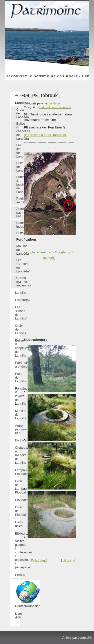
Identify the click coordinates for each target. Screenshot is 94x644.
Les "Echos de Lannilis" (17, 313)
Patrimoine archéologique (18, 200)
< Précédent (37, 560)
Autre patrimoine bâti (18, 212)
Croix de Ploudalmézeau (17, 511)
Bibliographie (17, 533)
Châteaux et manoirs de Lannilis (17, 455)
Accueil (17, 95)
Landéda (17, 103)
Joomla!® (85, 638)
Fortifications (18, 239)
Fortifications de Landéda (55, 107)
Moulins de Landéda (18, 250)
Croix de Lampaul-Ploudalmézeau (17, 487)
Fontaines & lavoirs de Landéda (18, 184)
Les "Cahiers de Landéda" (18, 266)
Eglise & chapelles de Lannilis (17, 348)
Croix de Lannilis (17, 329)
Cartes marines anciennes (18, 282)
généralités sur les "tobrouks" (45, 135)
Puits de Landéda (18, 167)
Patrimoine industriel (18, 225)
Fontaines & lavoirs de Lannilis (17, 396)
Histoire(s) (18, 233)
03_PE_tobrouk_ (42, 95)
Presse (17, 575)
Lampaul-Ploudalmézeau (17, 472)
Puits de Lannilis (17, 377)
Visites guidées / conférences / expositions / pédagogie (17, 554)
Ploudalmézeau (17, 500)
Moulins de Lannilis (17, 415)
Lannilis (17, 293)
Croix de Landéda (18, 113)
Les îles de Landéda (18, 151)
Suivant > (67, 560)
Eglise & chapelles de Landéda (18, 131)
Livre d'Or (17, 615)
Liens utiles (17, 524)
